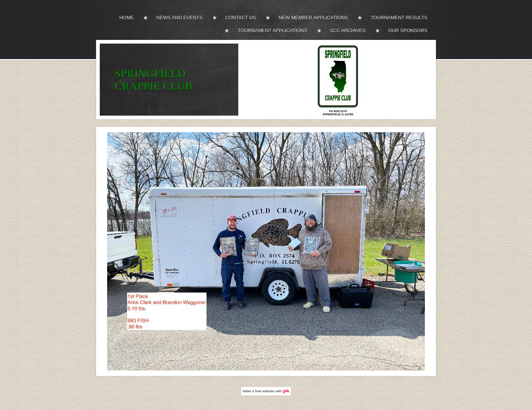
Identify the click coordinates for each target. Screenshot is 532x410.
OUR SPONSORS (408, 30)
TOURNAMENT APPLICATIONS (272, 30)
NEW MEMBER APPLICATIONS (313, 18)
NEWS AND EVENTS (179, 18)
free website (265, 391)
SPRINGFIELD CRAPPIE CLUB (154, 80)
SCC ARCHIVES (348, 30)
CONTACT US (241, 18)
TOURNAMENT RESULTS (399, 18)
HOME (127, 18)
